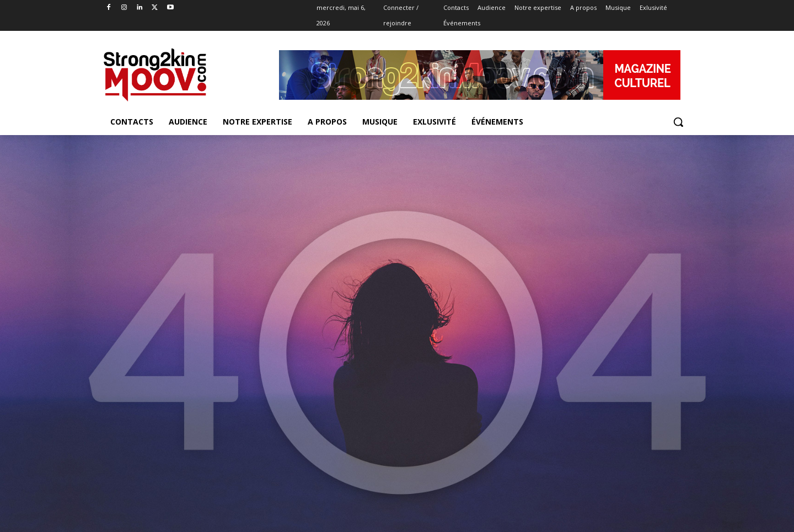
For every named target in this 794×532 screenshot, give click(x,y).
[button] (678, 122)
